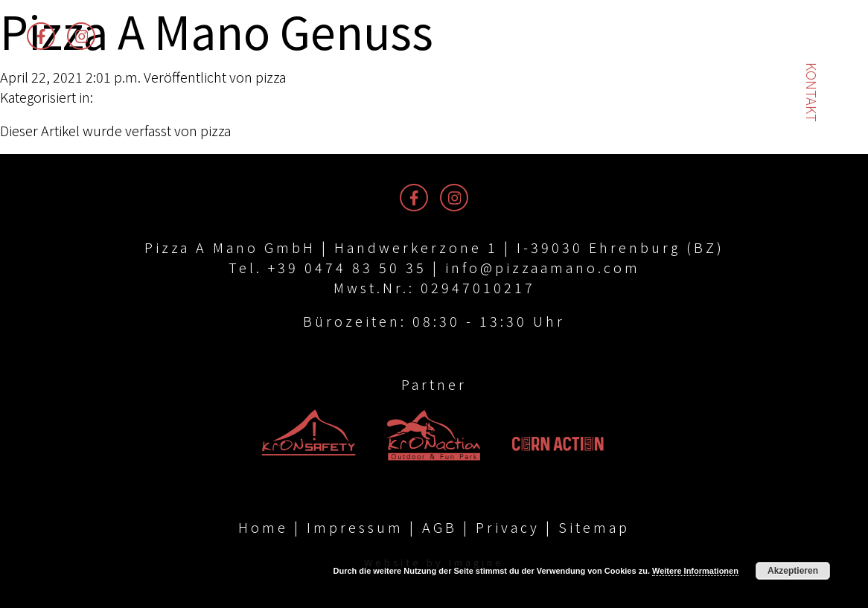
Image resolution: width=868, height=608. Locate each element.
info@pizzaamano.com (543, 267)
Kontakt (812, 92)
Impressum (355, 527)
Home (263, 527)
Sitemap (594, 527)
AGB (440, 527)
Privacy (508, 527)
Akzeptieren (793, 571)
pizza (271, 77)
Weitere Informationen (695, 571)
